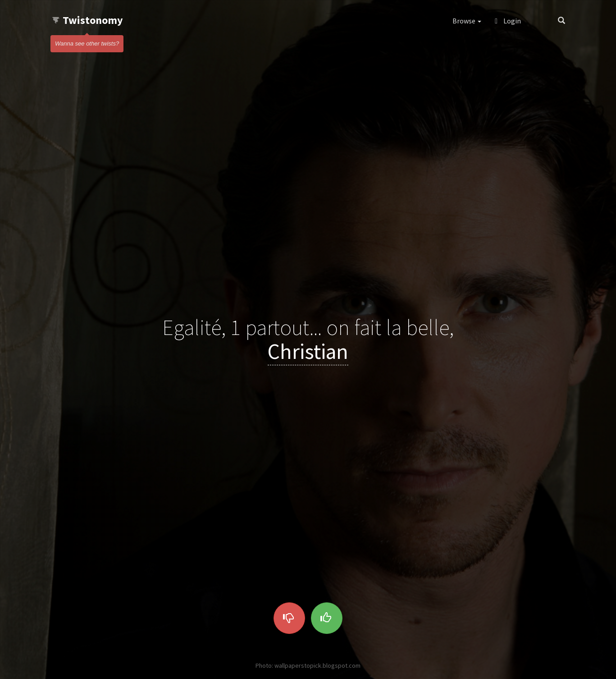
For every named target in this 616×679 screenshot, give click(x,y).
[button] (539, 21)
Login (508, 21)
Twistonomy (87, 20)
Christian (308, 351)
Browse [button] (467, 21)
